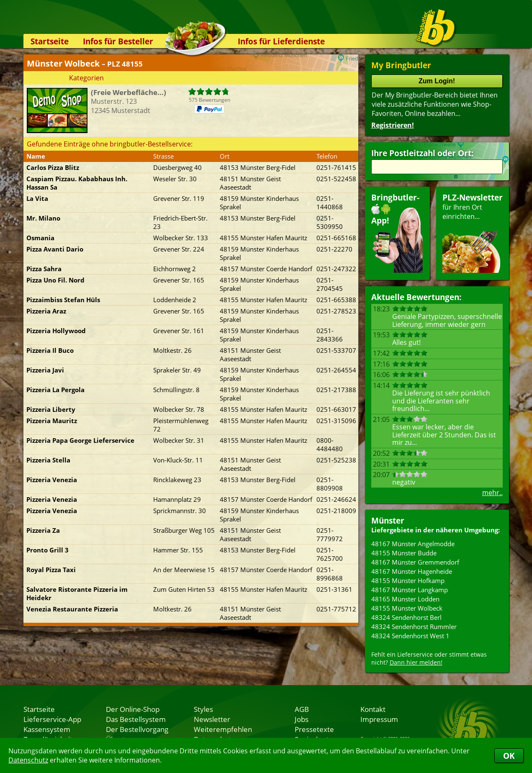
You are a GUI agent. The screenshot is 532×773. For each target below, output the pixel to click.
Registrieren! (393, 125)
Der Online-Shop (133, 709)
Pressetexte (314, 729)
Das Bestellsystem (136, 719)
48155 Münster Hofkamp (408, 580)
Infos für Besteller (118, 41)
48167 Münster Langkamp (410, 590)
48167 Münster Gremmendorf (415, 562)
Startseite (50, 41)
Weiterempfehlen (223, 729)
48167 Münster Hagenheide (412, 571)
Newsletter (212, 719)
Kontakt (373, 709)
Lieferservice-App (52, 719)
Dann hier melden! (416, 662)
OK (509, 756)
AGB (302, 709)
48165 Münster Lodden (405, 599)
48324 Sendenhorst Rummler (414, 627)
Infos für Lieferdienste (281, 41)
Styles (203, 709)
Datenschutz (28, 760)
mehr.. (492, 493)
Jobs (302, 719)
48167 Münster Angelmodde (413, 544)
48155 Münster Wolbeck (407, 608)
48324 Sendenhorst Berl (406, 617)
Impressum (379, 719)
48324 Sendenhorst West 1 (410, 636)
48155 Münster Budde (404, 553)
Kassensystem (47, 729)
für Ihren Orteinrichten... (473, 232)
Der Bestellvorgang (137, 729)
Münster (388, 520)
